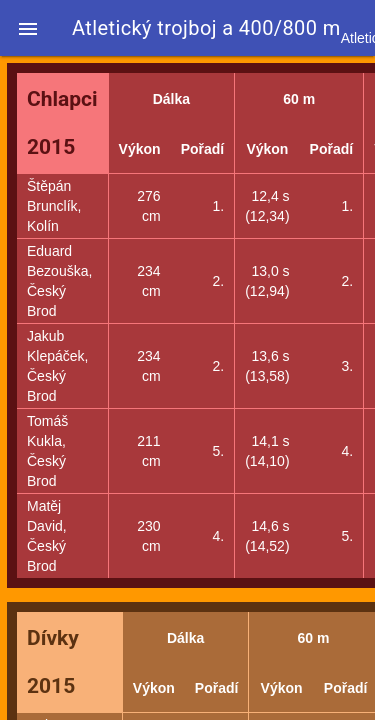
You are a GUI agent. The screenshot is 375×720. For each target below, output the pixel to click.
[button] (28, 28)
